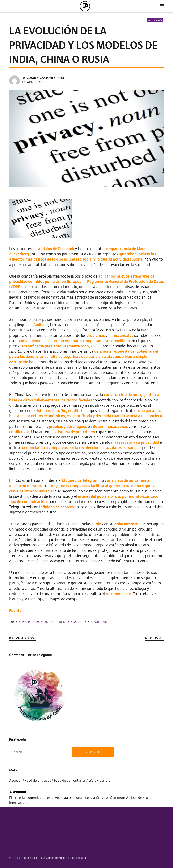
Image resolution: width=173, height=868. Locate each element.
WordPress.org (100, 780)
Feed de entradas (38, 780)
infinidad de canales (56, 507)
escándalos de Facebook (53, 249)
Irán (98, 524)
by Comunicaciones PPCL (43, 78)
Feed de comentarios (70, 780)
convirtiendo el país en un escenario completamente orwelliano (74, 341)
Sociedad (99, 622)
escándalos (124, 335)
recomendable (118, 594)
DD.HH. (49, 622)
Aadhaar (41, 325)
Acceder (16, 780)
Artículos (155, 20)
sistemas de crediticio (60, 411)
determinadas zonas (110, 427)
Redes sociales (73, 622)
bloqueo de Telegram (80, 480)
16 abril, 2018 (34, 82)
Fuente (15, 611)
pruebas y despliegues (68, 427)
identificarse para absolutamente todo (56, 346)
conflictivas (19, 432)
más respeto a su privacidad (135, 442)
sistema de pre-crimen (76, 432)
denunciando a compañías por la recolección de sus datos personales (82, 448)
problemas (96, 335)
